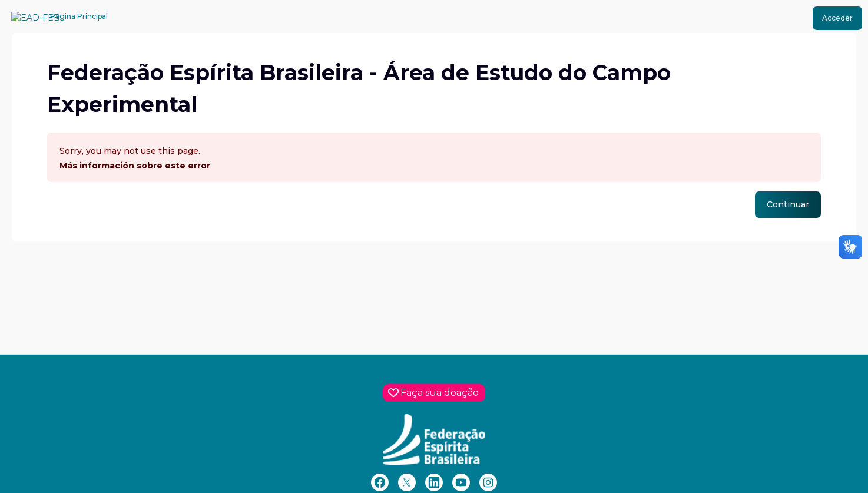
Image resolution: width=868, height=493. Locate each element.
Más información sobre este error (135, 166)
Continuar (788, 204)
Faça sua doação (440, 393)
